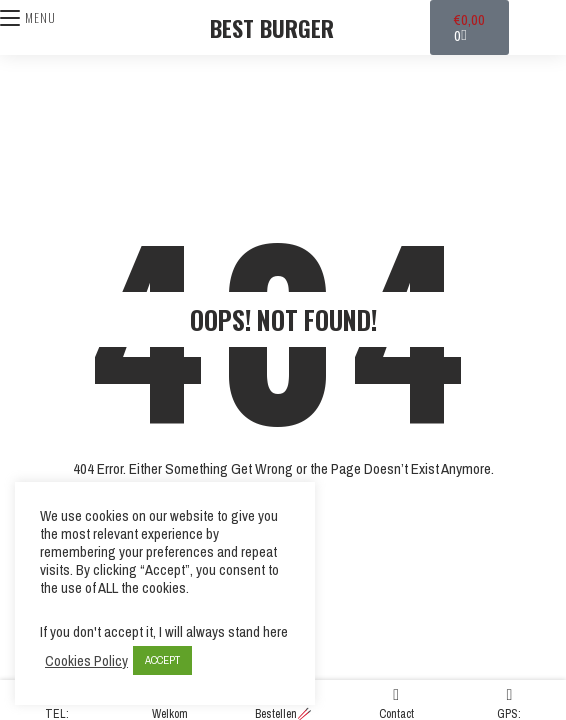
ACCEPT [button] (162, 660)
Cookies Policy (86, 661)
